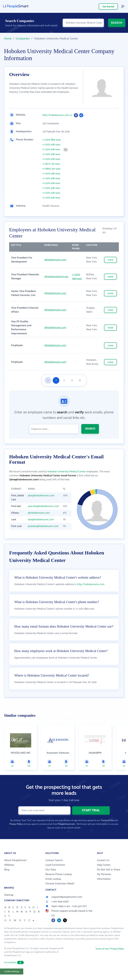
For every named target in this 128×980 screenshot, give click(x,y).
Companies (23, 39)
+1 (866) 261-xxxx (51, 169)
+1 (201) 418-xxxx (51, 145)
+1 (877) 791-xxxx (51, 164)
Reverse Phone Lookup (59, 874)
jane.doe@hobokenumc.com (43, 506)
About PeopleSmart (15, 860)
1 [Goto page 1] (56, 380)
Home (8, 39)
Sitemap (9, 895)
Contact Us (103, 860)
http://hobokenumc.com (56, 115)
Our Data (51, 870)
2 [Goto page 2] (64, 380)
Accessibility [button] (14, 963)
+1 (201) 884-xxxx (52, 140)
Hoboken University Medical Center (66, 472)
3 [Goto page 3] (72, 380)
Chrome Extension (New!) (60, 884)
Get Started (108, 7)
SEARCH (117, 23)
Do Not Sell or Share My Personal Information (109, 874)
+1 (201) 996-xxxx (77, 277)
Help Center (104, 865)
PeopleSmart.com (66, 824)
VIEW (110, 260)
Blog (7, 870)
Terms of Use (107, 821)
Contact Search (54, 860)
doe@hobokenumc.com (41, 520)
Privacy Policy (16, 824)
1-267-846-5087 (57, 902)
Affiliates (9, 865)
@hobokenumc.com (55, 260)
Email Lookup (53, 879)
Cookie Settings (12, 971)
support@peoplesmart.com (64, 897)
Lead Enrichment (55, 865)
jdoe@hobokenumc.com (41, 496)
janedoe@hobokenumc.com (43, 526)
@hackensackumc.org (56, 277)
